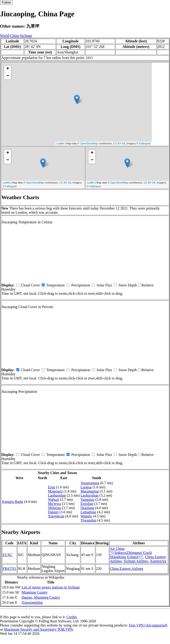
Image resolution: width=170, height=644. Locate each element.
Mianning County (34, 592)
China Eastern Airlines (127, 569)
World (5, 36)
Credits (72, 617)
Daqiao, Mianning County (41, 597)
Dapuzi (53, 512)
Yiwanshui (88, 520)
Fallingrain (145, 143)
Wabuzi (53, 500)
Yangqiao (87, 500)
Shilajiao (54, 508)
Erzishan (87, 504)
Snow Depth (128, 285)
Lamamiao (88, 512)
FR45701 (9, 569)
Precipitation (81, 285)
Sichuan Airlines (136, 561)
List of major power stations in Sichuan (50, 587)
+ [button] (8, 69)
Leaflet (60, 143)
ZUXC (8, 555)
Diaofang (87, 508)
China (15, 36)
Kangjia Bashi (13, 502)
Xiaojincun (56, 516)
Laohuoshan (57, 495)
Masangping (89, 491)
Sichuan (26, 36)
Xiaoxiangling (32, 602)
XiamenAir (158, 561)
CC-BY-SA (119, 143)
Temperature (56, 285)
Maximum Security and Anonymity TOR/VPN (38, 629)
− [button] (8, 76)
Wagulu (86, 516)
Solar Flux (104, 285)
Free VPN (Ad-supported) (148, 625)
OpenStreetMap (89, 143)
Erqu (51, 487)
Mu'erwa (54, 504)
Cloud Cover (30, 285)
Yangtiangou (90, 483)
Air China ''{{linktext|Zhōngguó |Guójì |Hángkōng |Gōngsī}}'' (131, 553)
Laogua (86, 487)
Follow (6, 2)
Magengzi (55, 491)
